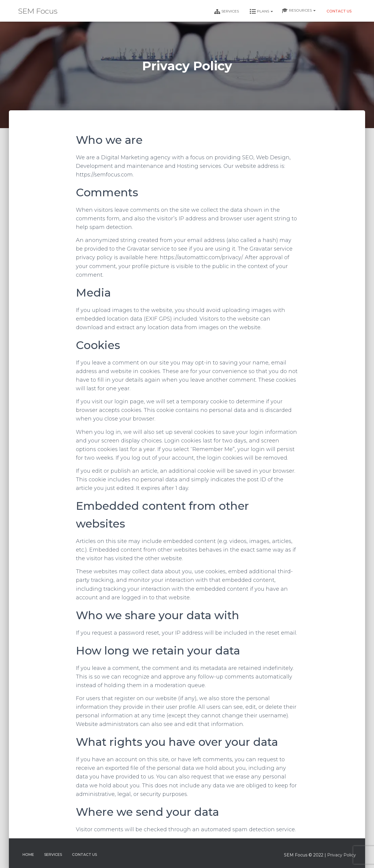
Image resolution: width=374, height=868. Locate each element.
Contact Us (339, 11)
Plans (261, 12)
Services (226, 12)
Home (28, 855)
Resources (299, 11)
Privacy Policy (342, 855)
